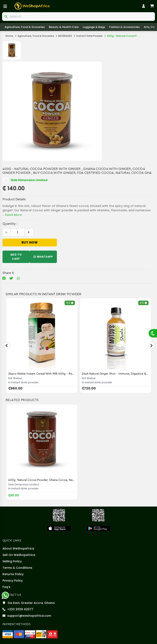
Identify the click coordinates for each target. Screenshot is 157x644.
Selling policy (12, 561)
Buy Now (30, 242)
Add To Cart (16, 257)
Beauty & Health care (64, 27)
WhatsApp (43, 257)
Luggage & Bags (94, 27)
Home (9, 36)
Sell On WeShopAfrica (19, 555)
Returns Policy (13, 574)
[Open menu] (5, 6)
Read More (13, 215)
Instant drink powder (89, 36)
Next (151, 346)
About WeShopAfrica (18, 548)
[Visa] (8, 634)
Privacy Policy (13, 581)
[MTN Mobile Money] (41, 634)
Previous (7, 346)
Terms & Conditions (17, 568)
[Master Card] (19, 634)
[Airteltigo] (30, 634)
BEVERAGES (65, 36)
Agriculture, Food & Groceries (25, 27)
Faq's (6, 587)
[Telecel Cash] (52, 634)
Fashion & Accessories (124, 27)
